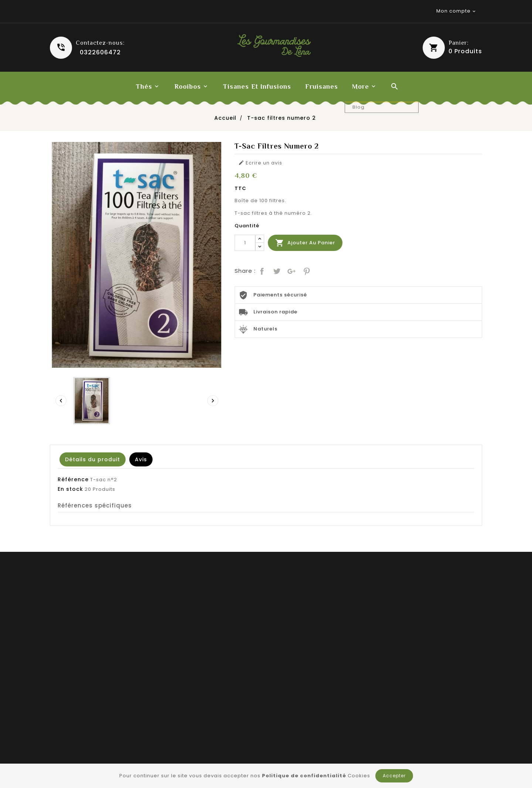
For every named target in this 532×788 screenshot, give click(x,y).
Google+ (291, 270)
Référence (73, 479)
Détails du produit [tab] (93, 459)
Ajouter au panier (305, 243)
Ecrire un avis (260, 163)
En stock (70, 489)
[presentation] (61, 401)
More (361, 86)
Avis (141, 459)
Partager (261, 270)
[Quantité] (245, 243)
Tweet (276, 270)
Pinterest (306, 270)
